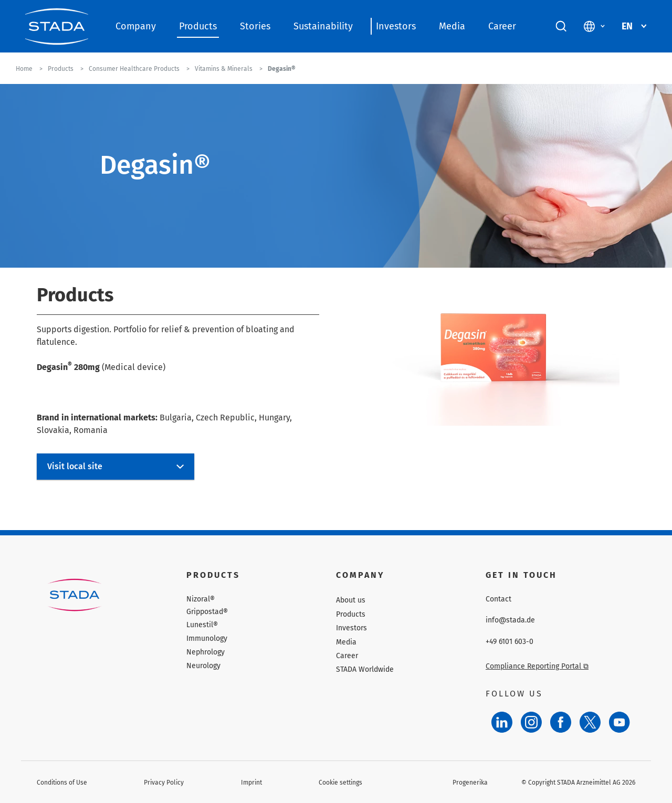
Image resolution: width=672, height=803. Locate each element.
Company (136, 26)
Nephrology (206, 652)
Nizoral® (201, 599)
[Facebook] (561, 722)
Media (452, 26)
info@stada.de (510, 620)
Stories (255, 26)
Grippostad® (207, 612)
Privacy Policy (164, 783)
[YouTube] (619, 722)
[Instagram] (531, 722)
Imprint (251, 783)
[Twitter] (590, 722)
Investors (396, 26)
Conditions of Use (62, 783)
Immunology (207, 638)
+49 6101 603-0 (510, 642)
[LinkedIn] (502, 722)
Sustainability (323, 26)
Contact (498, 599)
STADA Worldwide (365, 669)
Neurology (203, 666)
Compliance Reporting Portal (537, 666)
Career (502, 26)
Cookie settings (340, 783)
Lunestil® (202, 625)
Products (198, 26)
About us (351, 600)
